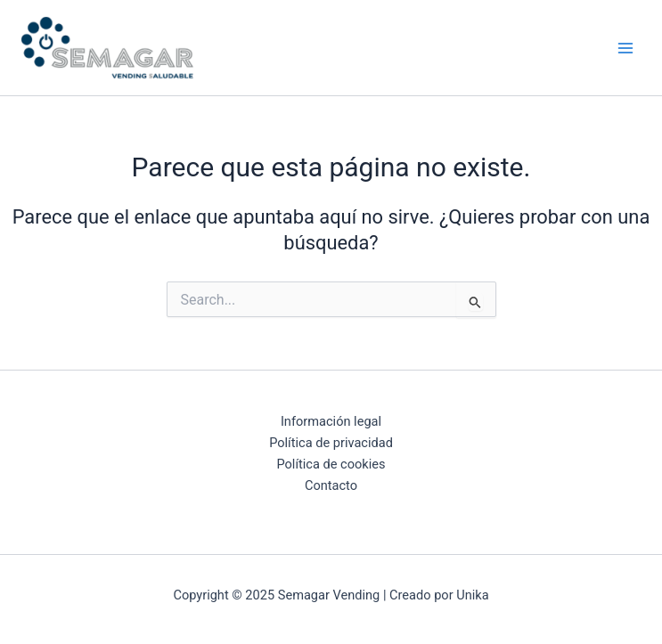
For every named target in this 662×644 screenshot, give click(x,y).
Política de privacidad (331, 443)
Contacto (331, 485)
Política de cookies (331, 464)
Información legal (331, 421)
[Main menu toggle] (625, 48)
